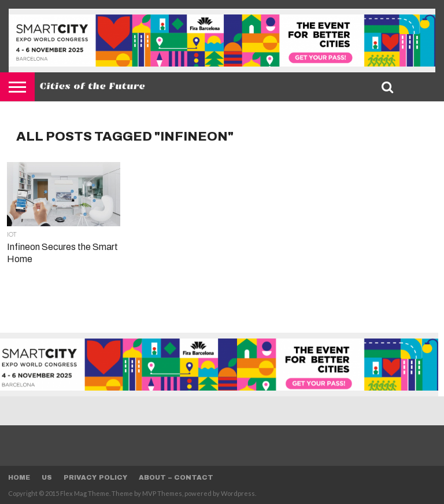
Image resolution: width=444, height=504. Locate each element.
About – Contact (176, 477)
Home (19, 477)
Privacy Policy (95, 477)
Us (47, 477)
